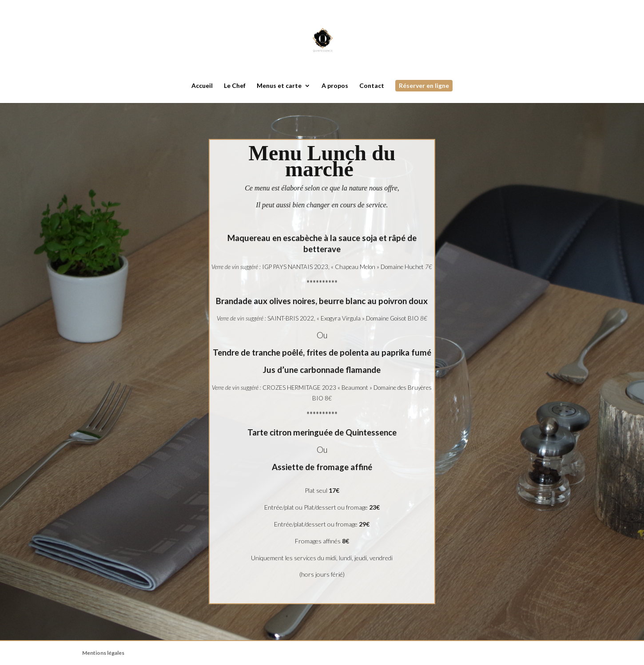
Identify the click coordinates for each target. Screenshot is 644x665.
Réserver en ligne (424, 85)
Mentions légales (103, 653)
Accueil (202, 86)
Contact (372, 86)
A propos (335, 86)
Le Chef (235, 86)
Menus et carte (279, 86)
